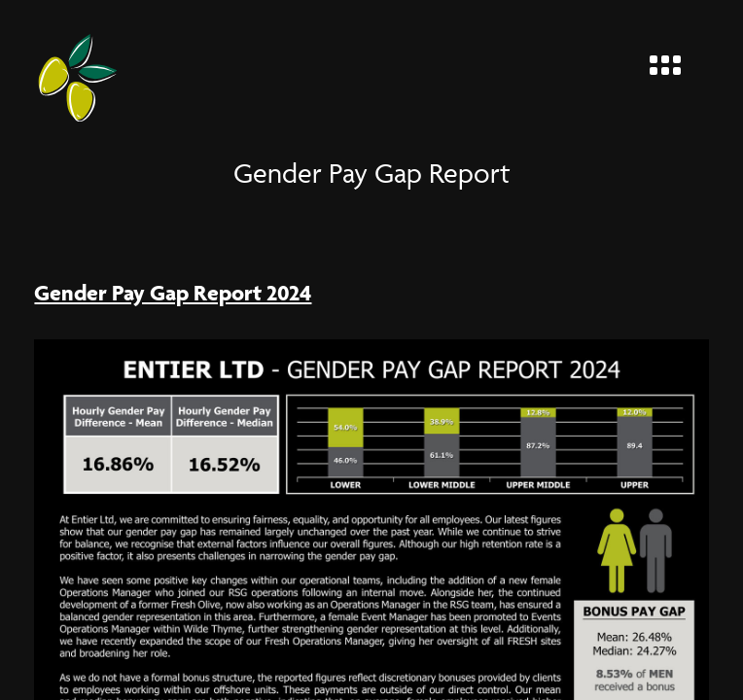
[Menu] (673, 61)
